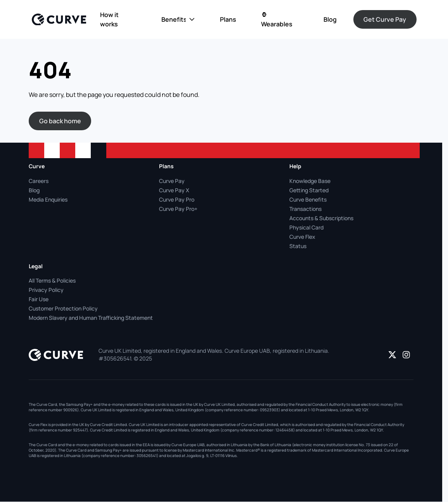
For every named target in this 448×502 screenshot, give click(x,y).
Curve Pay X (174, 190)
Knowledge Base (310, 181)
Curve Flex (302, 237)
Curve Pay (172, 181)
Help (295, 166)
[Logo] (59, 20)
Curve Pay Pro (177, 199)
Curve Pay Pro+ (178, 209)
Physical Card (306, 227)
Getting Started (309, 190)
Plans (166, 166)
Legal (36, 266)
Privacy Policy (46, 290)
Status (298, 246)
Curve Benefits (308, 199)
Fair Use (39, 299)
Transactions (305, 209)
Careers (39, 181)
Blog (34, 190)
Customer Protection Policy (63, 308)
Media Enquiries (48, 199)
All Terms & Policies (52, 280)
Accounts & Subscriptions (321, 218)
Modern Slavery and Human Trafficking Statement (91, 318)
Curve (37, 166)
